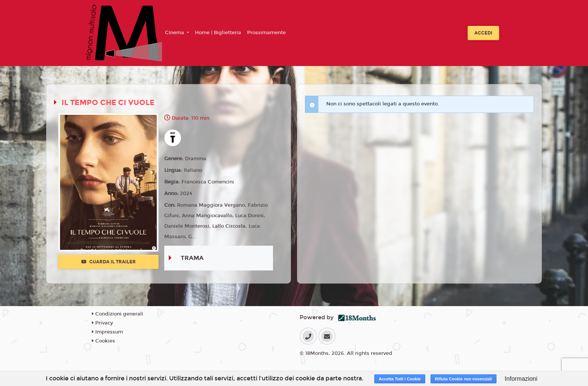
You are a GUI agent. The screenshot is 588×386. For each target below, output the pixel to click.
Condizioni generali (118, 314)
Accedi (483, 33)
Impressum (107, 332)
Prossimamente (266, 33)
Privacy (102, 323)
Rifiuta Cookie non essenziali (463, 379)
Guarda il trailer (109, 262)
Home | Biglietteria (218, 33)
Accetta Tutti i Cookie (400, 379)
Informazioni (521, 379)
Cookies (103, 341)
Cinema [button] (175, 33)
